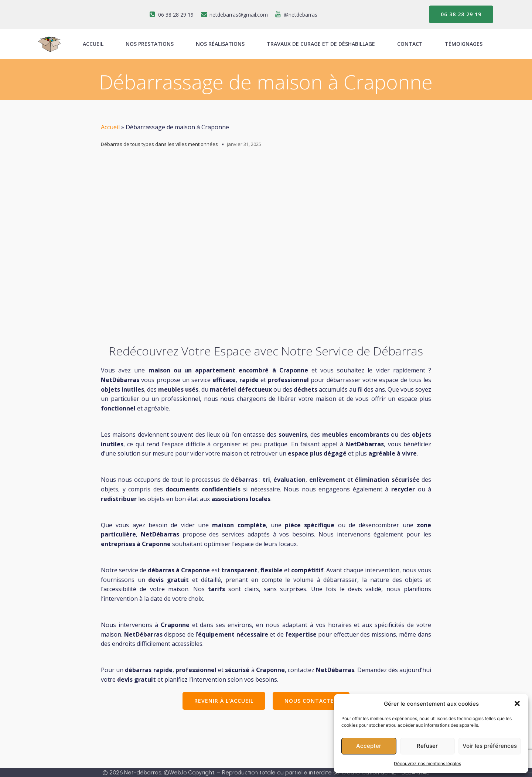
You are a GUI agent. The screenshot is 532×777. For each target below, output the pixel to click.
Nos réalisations (220, 44)
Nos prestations (150, 44)
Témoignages (464, 44)
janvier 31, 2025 (244, 144)
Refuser (427, 746)
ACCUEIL (93, 44)
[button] (517, 703)
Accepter (369, 746)
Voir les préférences (490, 746)
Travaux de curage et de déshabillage (321, 44)
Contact (410, 44)
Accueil (110, 127)
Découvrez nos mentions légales (427, 764)
